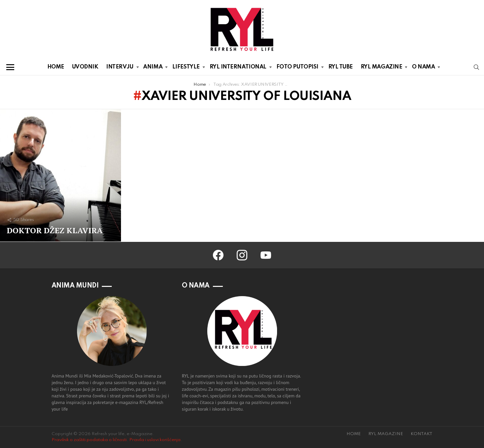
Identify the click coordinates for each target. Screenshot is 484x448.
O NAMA (423, 68)
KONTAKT (422, 434)
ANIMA (153, 68)
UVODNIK (85, 67)
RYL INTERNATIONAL (238, 68)
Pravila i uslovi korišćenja (155, 440)
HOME (56, 67)
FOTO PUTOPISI (297, 68)
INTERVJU (120, 68)
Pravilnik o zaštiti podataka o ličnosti (89, 440)
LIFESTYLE (186, 68)
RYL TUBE (341, 67)
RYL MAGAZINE (382, 68)
